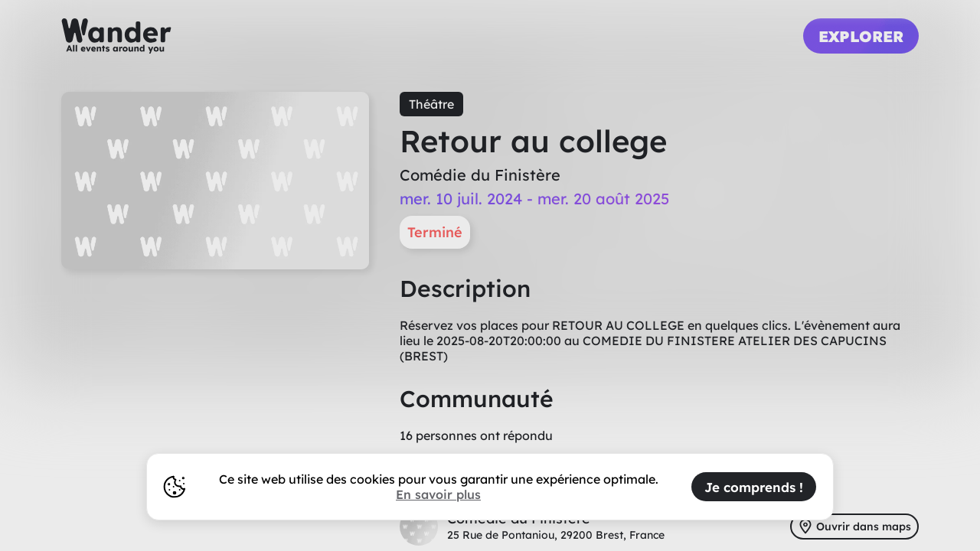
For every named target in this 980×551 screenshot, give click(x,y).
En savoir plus (438, 494)
